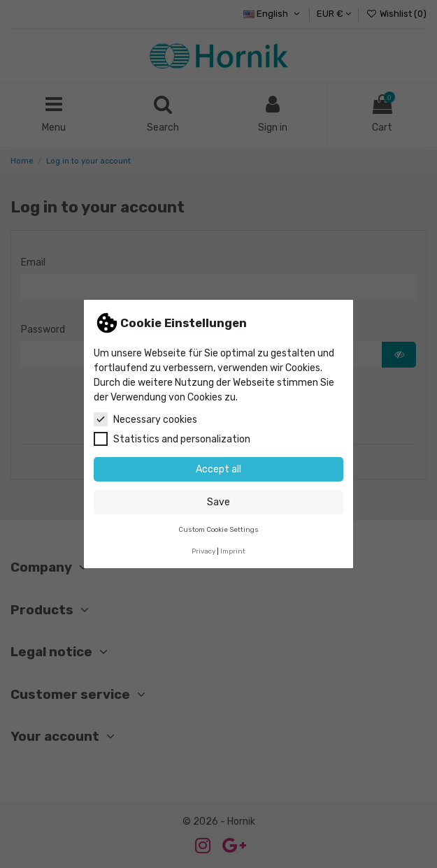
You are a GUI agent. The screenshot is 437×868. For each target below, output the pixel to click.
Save (218, 502)
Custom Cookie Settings (218, 529)
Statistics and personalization (172, 439)
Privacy (203, 551)
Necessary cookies (145, 419)
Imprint (233, 551)
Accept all (218, 469)
